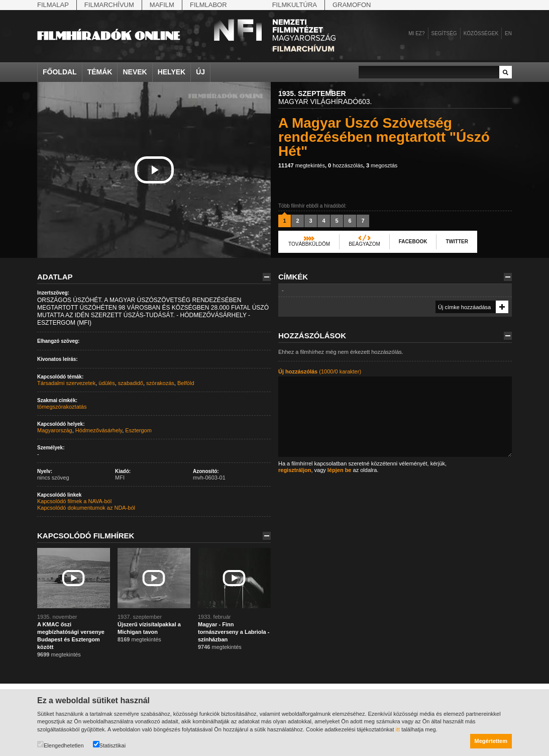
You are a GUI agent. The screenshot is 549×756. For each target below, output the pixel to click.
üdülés (106, 383)
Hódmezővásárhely (99, 430)
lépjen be (340, 470)
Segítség (444, 33)
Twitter (457, 242)
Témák (100, 72)
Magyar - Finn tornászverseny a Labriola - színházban (234, 632)
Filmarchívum (109, 5)
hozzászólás (346, 165)
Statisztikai (109, 745)
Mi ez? (416, 33)
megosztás (382, 165)
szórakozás (160, 383)
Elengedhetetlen (61, 745)
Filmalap (53, 5)
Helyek (172, 72)
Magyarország (55, 430)
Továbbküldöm (309, 244)
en (508, 33)
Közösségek (481, 33)
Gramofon (352, 5)
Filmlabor (208, 5)
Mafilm (162, 5)
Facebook (413, 242)
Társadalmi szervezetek (66, 383)
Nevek (135, 72)
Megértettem (491, 741)
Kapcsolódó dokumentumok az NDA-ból (86, 508)
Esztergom (138, 430)
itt (398, 729)
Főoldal (60, 72)
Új (200, 72)
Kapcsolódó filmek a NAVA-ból (74, 501)
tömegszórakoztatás (62, 407)
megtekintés (302, 165)
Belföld (186, 383)
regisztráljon (295, 470)
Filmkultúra (295, 5)
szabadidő (131, 383)
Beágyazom (364, 244)
